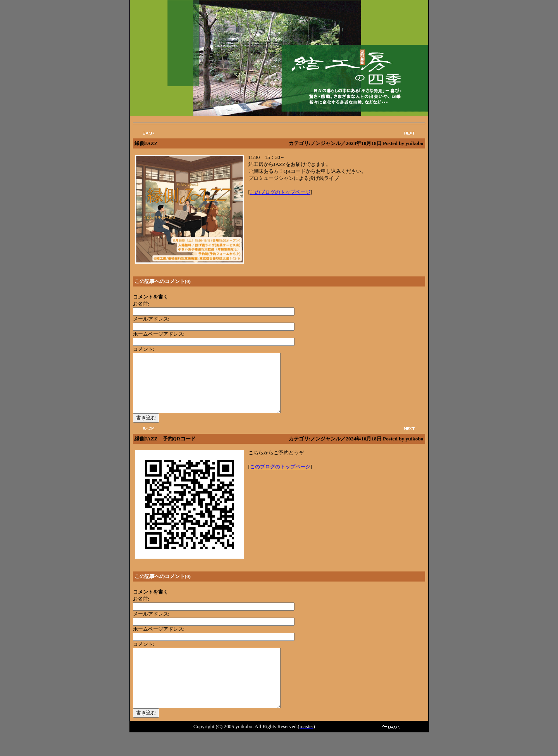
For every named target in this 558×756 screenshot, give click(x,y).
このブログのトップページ (280, 192)
